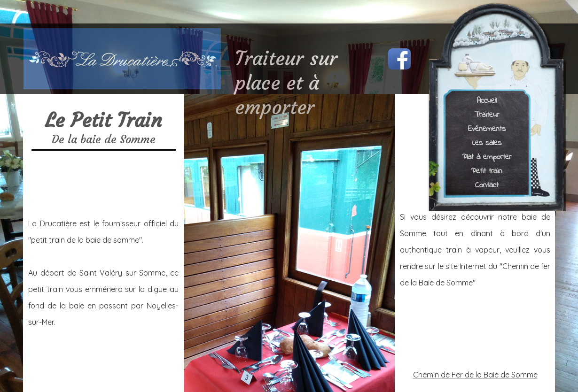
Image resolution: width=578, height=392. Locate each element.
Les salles (487, 142)
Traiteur (487, 114)
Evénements (487, 128)
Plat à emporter (487, 157)
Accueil (487, 100)
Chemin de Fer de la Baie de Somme (475, 375)
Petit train (487, 171)
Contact (487, 185)
